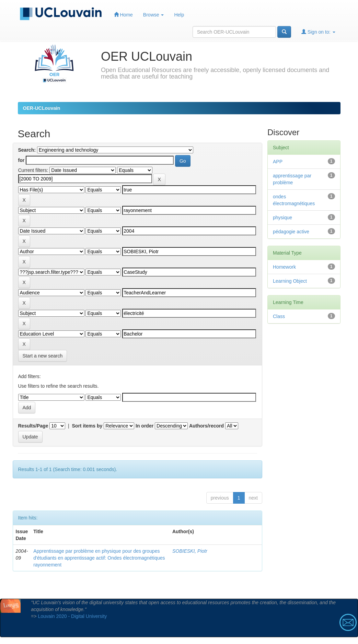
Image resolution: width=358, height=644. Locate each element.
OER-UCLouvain (42, 108)
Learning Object (290, 281)
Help (179, 15)
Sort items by (87, 426)
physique (282, 218)
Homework (284, 267)
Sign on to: (318, 32)
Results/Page (33, 426)
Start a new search (43, 356)
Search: (27, 150)
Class (279, 316)
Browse (154, 15)
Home (123, 15)
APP (278, 162)
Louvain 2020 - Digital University (73, 616)
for (21, 160)
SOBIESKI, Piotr (190, 551)
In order (145, 426)
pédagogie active (291, 232)
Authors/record (206, 426)
